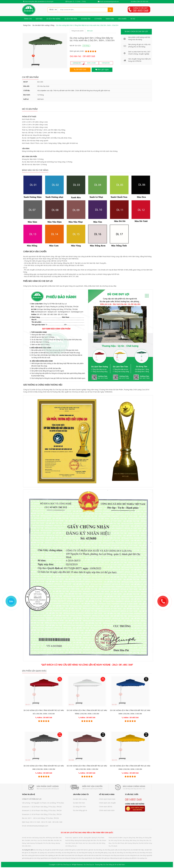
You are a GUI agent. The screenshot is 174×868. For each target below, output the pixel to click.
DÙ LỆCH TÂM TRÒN (71, 19)
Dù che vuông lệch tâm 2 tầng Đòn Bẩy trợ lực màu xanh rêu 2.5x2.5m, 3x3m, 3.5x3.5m (87, 25)
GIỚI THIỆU (39, 19)
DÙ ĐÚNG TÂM (86, 19)
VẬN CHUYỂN (122, 19)
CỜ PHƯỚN (98, 19)
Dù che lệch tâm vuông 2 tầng (43, 25)
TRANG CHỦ (28, 19)
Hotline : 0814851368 (45, 718)
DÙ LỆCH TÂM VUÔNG (53, 19)
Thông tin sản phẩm (78, 31)
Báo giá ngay (103, 70)
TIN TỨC (133, 19)
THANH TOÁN (110, 19)
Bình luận (90, 31)
